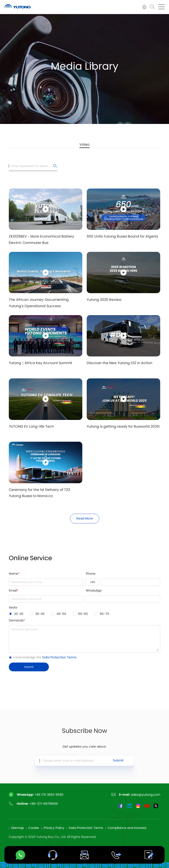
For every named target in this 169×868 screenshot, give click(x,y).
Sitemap (17, 828)
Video (84, 145)
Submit (118, 762)
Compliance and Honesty (127, 828)
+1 (92, 582)
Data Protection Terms (59, 657)
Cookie (34, 828)
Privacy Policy (54, 828)
